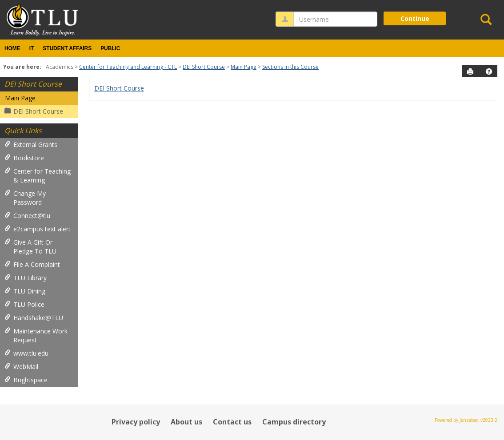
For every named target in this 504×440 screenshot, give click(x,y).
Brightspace (26, 380)
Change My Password (25, 198)
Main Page (244, 67)
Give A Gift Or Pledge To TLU (30, 247)
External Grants (31, 145)
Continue (415, 18)
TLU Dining (25, 291)
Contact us (232, 422)
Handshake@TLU (34, 318)
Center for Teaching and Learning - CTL (128, 67)
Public (110, 48)
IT (32, 48)
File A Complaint (32, 264)
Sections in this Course (290, 67)
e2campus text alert (38, 229)
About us (186, 422)
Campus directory (294, 422)
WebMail (21, 367)
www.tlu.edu (26, 353)
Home (12, 48)
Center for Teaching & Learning (38, 176)
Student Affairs (67, 48)
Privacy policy (136, 422)
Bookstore (24, 158)
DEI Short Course (204, 67)
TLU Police (24, 304)
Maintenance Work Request (36, 335)
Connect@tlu (27, 216)
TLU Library (26, 278)
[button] (489, 71)
